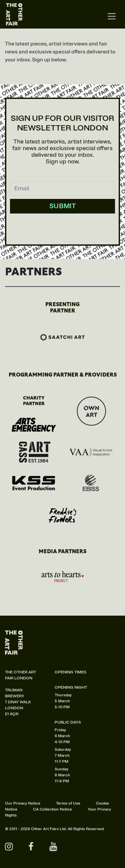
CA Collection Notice (52, 809)
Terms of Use (68, 803)
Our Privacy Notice (23, 803)
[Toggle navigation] (112, 16)
